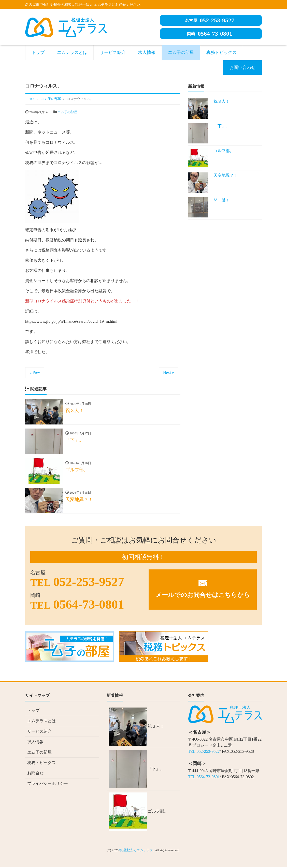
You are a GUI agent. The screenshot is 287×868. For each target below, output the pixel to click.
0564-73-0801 (210, 34)
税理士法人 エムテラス (136, 851)
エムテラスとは (72, 53)
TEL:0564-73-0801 (204, 778)
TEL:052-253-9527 (204, 752)
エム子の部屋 (181, 53)
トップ (38, 53)
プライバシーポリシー (48, 784)
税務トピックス (221, 53)
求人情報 (147, 53)
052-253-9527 (210, 20)
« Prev (35, 372)
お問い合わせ (242, 68)
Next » (169, 372)
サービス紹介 (113, 53)
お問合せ (35, 774)
